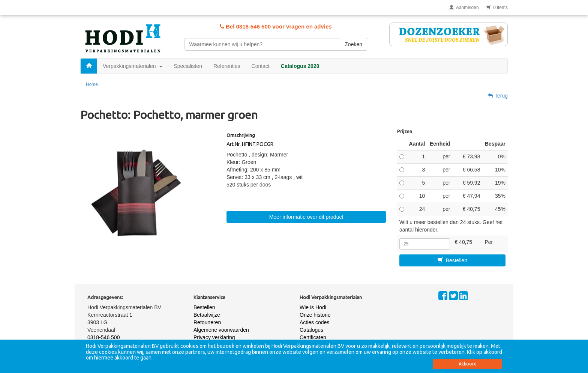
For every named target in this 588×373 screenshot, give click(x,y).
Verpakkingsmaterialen (133, 66)
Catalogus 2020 (300, 66)
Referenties (227, 66)
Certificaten (313, 337)
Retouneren (207, 322)
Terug (498, 96)
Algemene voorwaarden (221, 330)
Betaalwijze (207, 315)
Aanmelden (464, 8)
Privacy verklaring (214, 337)
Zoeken (353, 44)
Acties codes (314, 322)
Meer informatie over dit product (306, 217)
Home (92, 84)
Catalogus (311, 330)
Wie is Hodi (313, 307)
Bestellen (452, 260)
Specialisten (188, 66)
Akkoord (468, 364)
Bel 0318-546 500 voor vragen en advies (276, 26)
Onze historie (315, 315)
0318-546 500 (103, 337)
